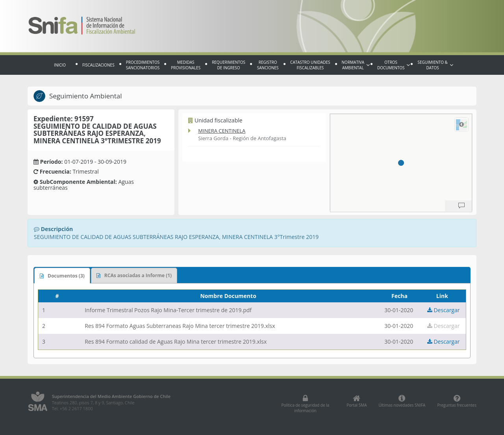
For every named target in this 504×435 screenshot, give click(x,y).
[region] (401, 163)
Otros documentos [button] (394, 65)
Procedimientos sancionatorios (143, 65)
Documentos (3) (62, 276)
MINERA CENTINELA (222, 131)
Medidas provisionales (186, 65)
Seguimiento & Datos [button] (435, 65)
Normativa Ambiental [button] (356, 65)
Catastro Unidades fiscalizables (310, 65)
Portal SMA (357, 401)
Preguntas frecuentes (457, 401)
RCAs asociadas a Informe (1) (134, 275)
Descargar (444, 310)
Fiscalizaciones (98, 65)
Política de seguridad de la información (305, 404)
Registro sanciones (268, 65)
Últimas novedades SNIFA (402, 401)
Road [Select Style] (461, 124)
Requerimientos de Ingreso (229, 65)
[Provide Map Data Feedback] (461, 206)
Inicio (60, 65)
